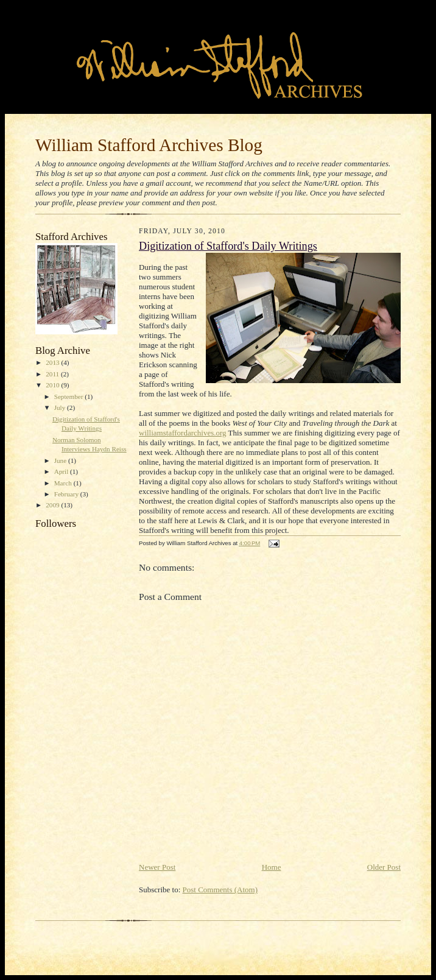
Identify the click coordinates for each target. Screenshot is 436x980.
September (70, 397)
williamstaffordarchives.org (183, 433)
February (67, 494)
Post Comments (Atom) (220, 890)
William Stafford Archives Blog (149, 145)
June (61, 460)
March (64, 483)
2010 (53, 385)
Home (272, 867)
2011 (53, 374)
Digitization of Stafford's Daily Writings (228, 246)
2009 (53, 505)
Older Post (384, 867)
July (61, 407)
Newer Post (157, 867)
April (62, 471)
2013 (53, 362)
